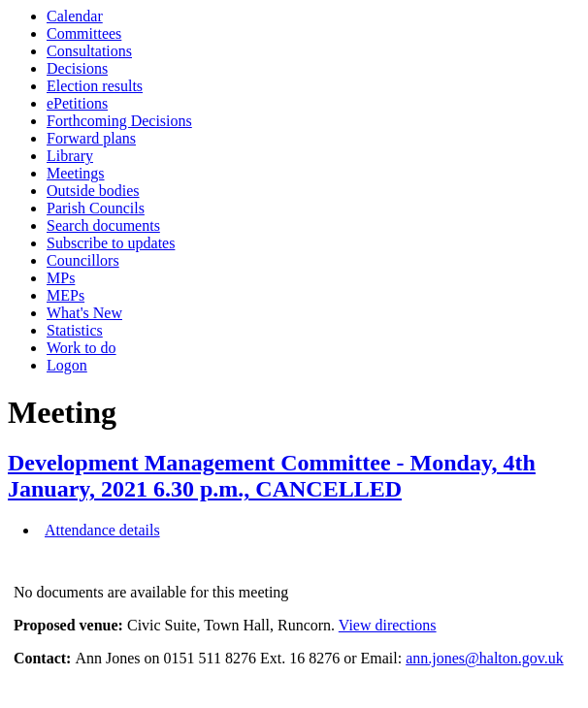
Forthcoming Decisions (119, 121)
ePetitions (77, 103)
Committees (84, 33)
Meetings (76, 173)
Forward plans (91, 138)
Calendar (75, 16)
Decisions (77, 68)
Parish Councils (96, 208)
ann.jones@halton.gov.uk (485, 658)
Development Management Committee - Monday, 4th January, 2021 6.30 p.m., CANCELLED (272, 476)
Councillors (83, 260)
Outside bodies (93, 191)
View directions (388, 625)
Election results (95, 86)
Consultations (89, 51)
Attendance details (102, 530)
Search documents (103, 225)
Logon (67, 365)
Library (70, 156)
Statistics (75, 330)
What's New (84, 313)
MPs (61, 278)
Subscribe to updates (111, 243)
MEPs (65, 295)
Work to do (82, 348)
